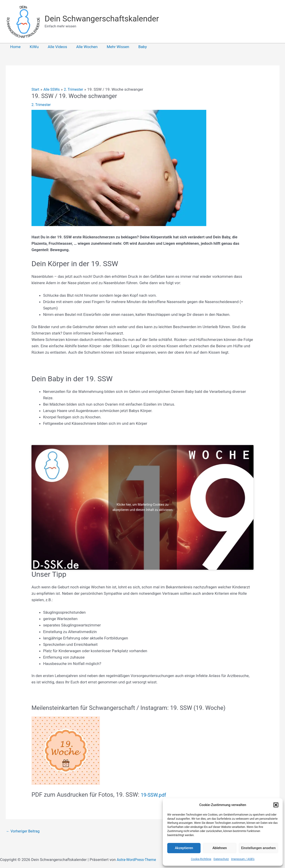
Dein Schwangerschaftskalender (102, 19)
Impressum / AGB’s (243, 859)
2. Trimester (42, 105)
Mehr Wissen (112, 47)
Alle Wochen (82, 47)
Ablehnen (220, 848)
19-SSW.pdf (156, 795)
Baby (135, 47)
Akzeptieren (184, 848)
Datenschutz (221, 859)
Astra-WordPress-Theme (138, 860)
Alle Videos (54, 47)
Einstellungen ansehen (258, 848)
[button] (276, 805)
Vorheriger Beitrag (24, 832)
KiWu (32, 47)
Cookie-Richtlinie (201, 859)
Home (15, 47)
